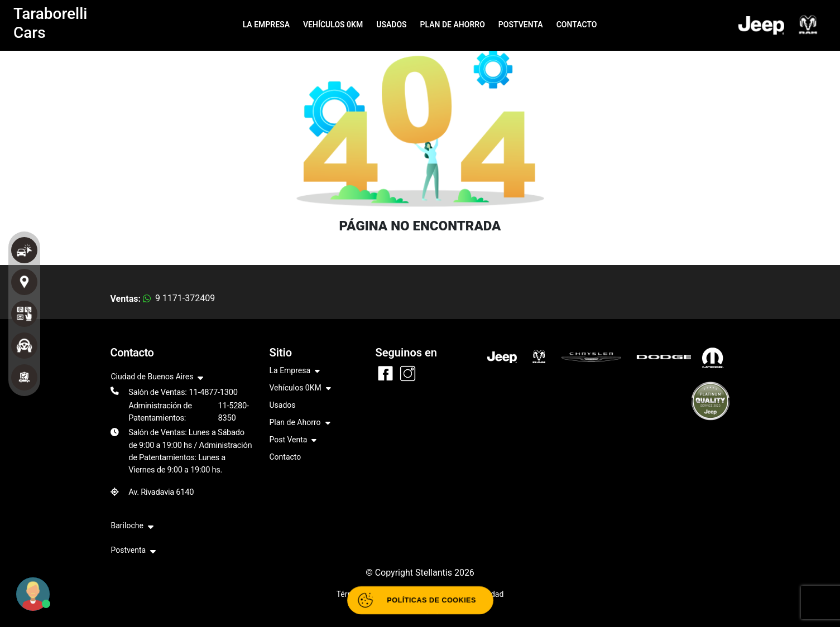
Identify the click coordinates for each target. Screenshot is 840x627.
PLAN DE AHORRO (453, 25)
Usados (283, 405)
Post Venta (293, 440)
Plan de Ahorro (300, 423)
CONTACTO (577, 25)
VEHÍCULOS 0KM (333, 25)
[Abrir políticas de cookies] (420, 600)
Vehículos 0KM (300, 389)
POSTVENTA (521, 25)
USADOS (391, 25)
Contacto (285, 457)
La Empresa (295, 371)
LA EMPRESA (266, 25)
